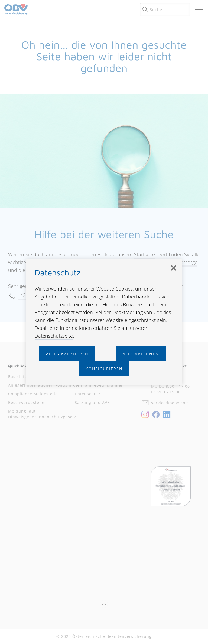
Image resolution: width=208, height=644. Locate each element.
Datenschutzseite (54, 336)
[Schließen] (173, 268)
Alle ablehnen (141, 354)
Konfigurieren (104, 369)
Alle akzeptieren (67, 354)
